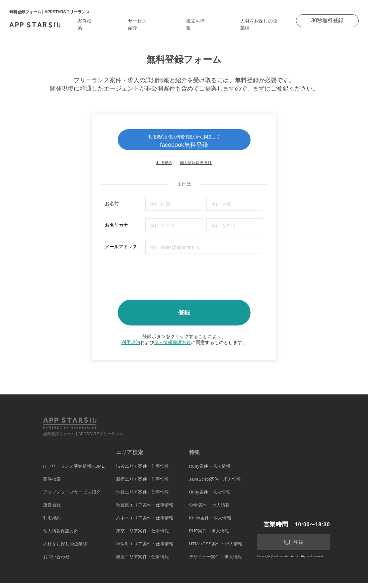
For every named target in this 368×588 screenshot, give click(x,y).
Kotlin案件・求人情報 (210, 523)
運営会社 (52, 510)
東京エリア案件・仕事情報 (143, 536)
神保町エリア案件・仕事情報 (145, 549)
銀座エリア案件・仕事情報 (143, 562)
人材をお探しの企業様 (65, 549)
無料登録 (293, 547)
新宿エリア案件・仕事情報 (143, 484)
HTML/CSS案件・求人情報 (216, 549)
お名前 (112, 208)
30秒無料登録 (328, 20)
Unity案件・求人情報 (210, 497)
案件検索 (52, 484)
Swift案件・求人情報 (210, 510)
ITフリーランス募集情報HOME (74, 471)
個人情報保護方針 (196, 168)
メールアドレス (121, 252)
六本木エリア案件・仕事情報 (145, 523)
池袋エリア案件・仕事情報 (143, 497)
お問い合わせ (56, 562)
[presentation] (155, 279)
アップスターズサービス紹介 (72, 497)
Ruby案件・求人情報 (210, 471)
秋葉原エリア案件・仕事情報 (145, 510)
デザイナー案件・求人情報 (216, 562)
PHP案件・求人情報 (209, 536)
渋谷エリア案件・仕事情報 (143, 471)
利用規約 (164, 168)
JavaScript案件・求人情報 (215, 484)
